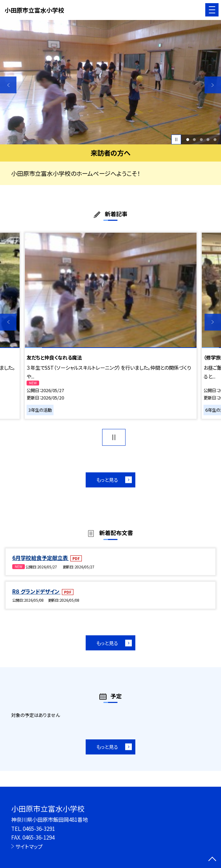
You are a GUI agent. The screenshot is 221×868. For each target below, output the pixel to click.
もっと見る (107, 480)
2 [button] (194, 139)
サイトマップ (29, 846)
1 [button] (188, 139)
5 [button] (215, 139)
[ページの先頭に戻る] (212, 860)
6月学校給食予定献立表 (41, 558)
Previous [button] (8, 85)
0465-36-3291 (39, 828)
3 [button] (201, 139)
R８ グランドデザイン (36, 591)
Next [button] (213, 85)
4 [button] (208, 139)
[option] (110, 82)
